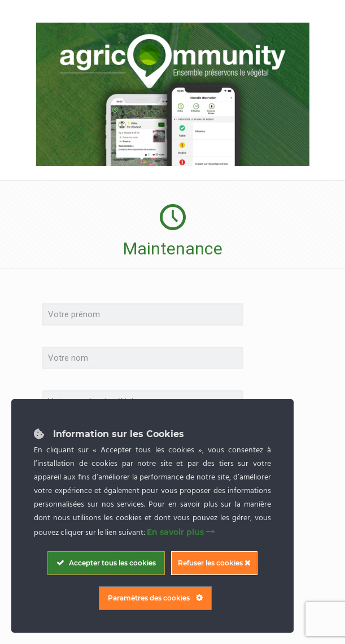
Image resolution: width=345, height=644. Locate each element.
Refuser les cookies (214, 563)
